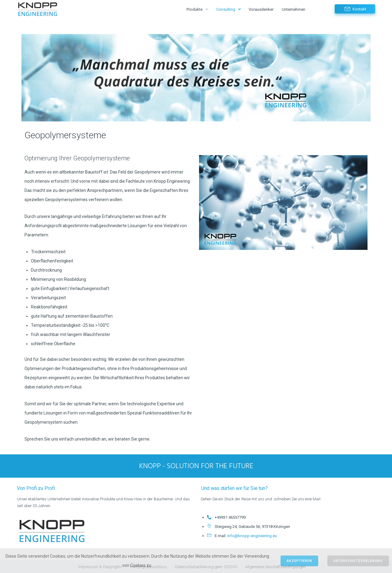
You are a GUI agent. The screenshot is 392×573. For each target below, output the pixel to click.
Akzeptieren (299, 561)
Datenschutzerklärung (358, 561)
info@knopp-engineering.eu (252, 536)
